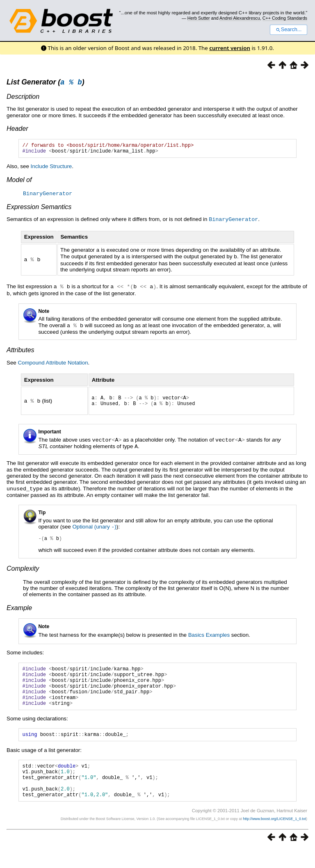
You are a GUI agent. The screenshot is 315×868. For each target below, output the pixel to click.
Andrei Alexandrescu (240, 18)
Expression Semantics (39, 210)
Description (23, 98)
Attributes (21, 351)
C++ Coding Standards (285, 18)
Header (17, 130)
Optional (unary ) (94, 529)
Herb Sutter (199, 18)
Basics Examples (209, 637)
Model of (19, 183)
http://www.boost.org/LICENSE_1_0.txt (274, 838)
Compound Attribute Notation (53, 363)
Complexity (23, 570)
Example (19, 609)
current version (230, 48)
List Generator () (46, 83)
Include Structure (51, 170)
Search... (289, 30)
